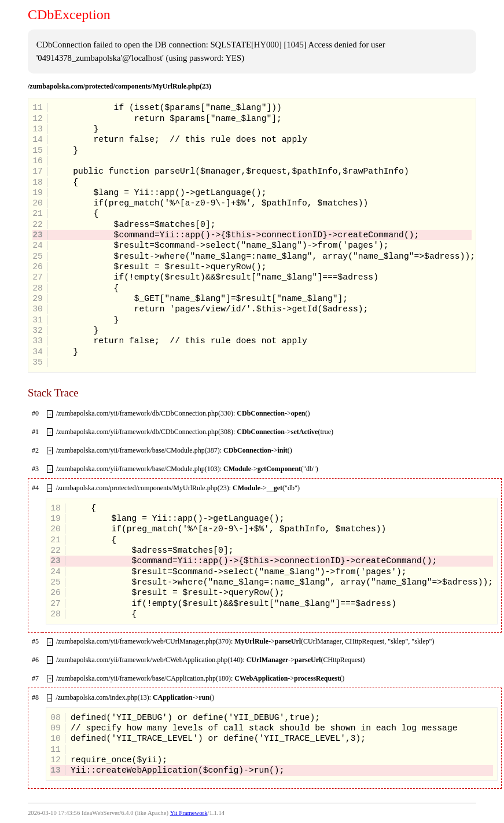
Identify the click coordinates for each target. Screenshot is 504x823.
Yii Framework (189, 813)
